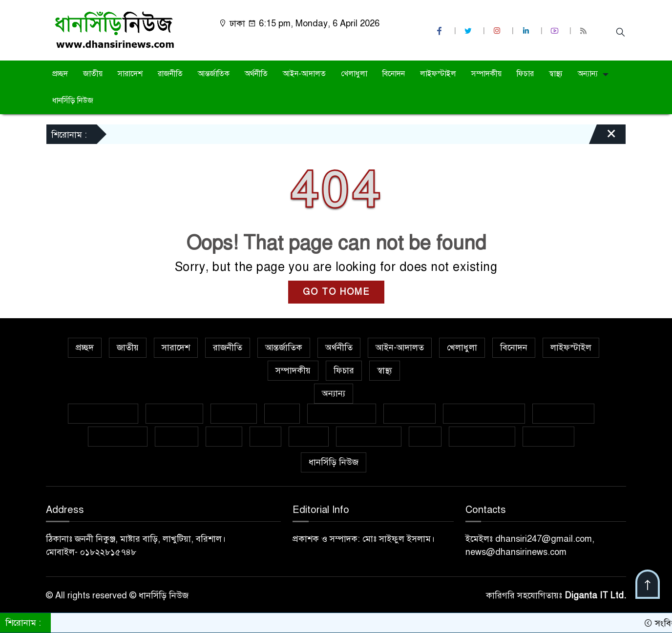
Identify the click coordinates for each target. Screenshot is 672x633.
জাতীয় (93, 74)
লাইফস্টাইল (438, 74)
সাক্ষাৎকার (548, 436)
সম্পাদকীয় (486, 74)
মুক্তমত (309, 436)
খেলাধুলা (354, 74)
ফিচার (525, 74)
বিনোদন (394, 74)
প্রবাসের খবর (118, 436)
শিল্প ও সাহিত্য (482, 436)
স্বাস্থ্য (556, 74)
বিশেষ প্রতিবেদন (103, 413)
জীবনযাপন (409, 413)
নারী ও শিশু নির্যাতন (484, 413)
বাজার (224, 436)
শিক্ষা (425, 436)
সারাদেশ (130, 74)
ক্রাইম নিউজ (174, 413)
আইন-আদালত (304, 74)
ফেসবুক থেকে (563, 413)
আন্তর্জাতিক (214, 74)
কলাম (282, 413)
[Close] (603, 137)
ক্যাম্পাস (177, 436)
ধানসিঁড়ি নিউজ (73, 101)
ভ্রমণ (265, 436)
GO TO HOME (336, 292)
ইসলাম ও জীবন (342, 413)
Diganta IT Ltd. (595, 595)
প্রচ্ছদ (60, 74)
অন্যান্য (588, 74)
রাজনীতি (170, 74)
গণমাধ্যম (234, 413)
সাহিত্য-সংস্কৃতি (369, 436)
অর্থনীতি (256, 74)
